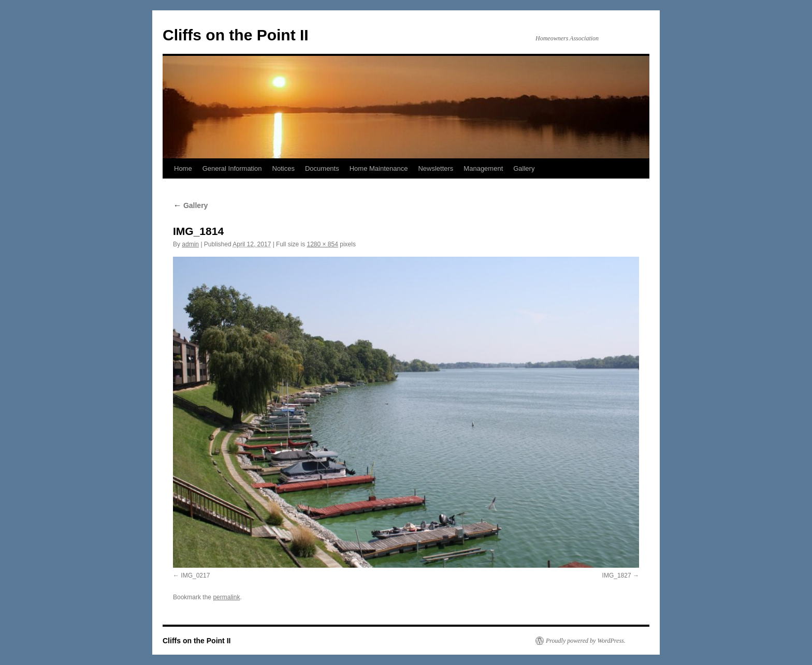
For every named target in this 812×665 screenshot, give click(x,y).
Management (483, 168)
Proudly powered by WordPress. (586, 641)
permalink (226, 597)
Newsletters (436, 168)
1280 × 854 (322, 244)
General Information (232, 168)
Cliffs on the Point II (236, 35)
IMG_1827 (617, 575)
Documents (322, 168)
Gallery (524, 168)
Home (183, 168)
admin (190, 244)
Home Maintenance (379, 168)
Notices (284, 168)
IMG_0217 (195, 575)
